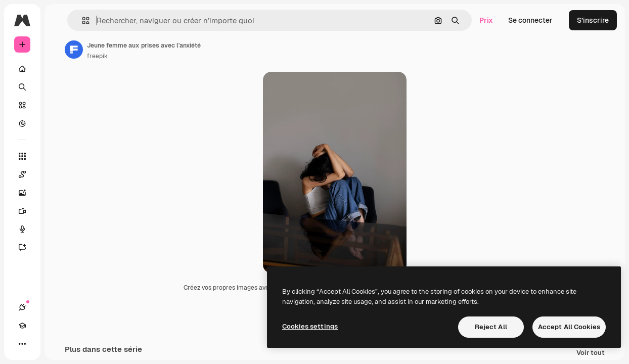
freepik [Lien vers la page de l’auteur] (97, 56)
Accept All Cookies (569, 327)
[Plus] (22, 344)
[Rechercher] (22, 87)
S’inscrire (593, 20)
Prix (486, 20)
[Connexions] (22, 307)
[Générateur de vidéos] (27, 211)
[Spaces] (27, 174)
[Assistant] (27, 247)
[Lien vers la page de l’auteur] (74, 50)
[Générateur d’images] (27, 193)
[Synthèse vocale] (27, 229)
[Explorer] (22, 123)
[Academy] (22, 326)
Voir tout (591, 354)
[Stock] (22, 105)
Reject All (491, 327)
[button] (82, 20)
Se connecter (530, 20)
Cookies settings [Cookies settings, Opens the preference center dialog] (310, 326)
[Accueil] (22, 69)
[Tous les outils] (22, 156)
